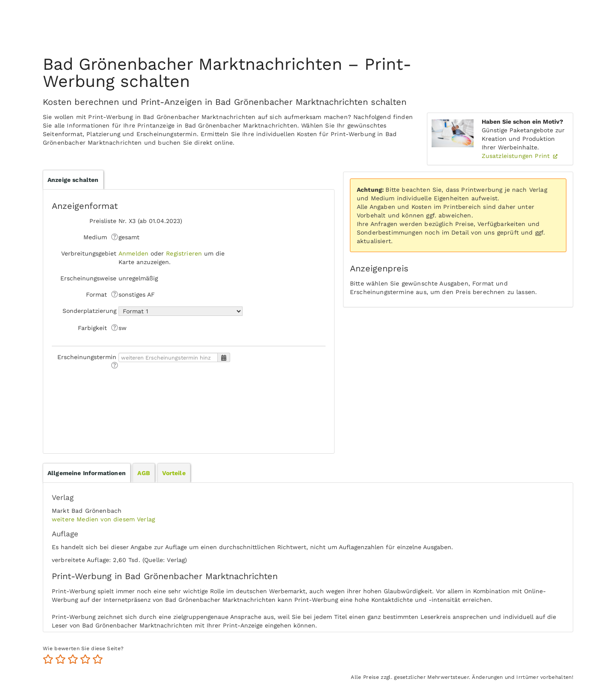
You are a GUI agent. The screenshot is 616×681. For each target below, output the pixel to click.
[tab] (87, 473)
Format (96, 294)
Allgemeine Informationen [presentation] (87, 473)
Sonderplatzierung (89, 311)
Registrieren (184, 253)
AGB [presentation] (144, 473)
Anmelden (133, 253)
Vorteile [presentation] (174, 473)
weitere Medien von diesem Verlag (103, 519)
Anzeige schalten (73, 180)
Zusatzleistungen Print (517, 156)
